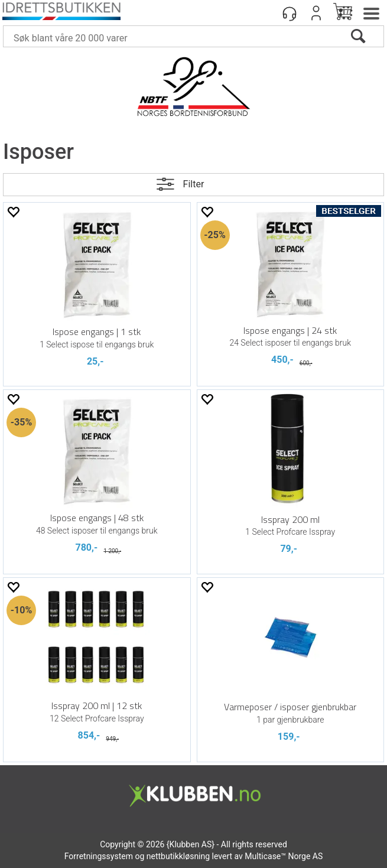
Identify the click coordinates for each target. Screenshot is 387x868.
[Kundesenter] (290, 13)
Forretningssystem (99, 856)
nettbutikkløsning (178, 856)
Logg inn (316, 13)
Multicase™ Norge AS (284, 856)
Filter (194, 184)
